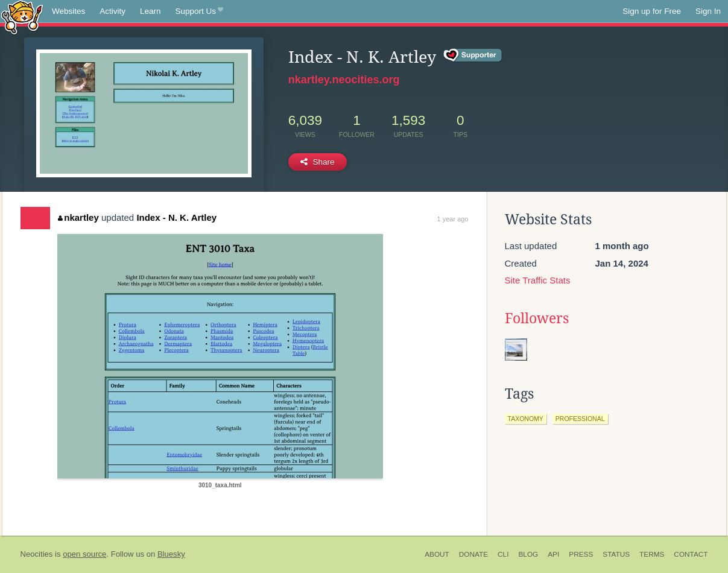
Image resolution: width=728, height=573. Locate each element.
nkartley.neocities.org (344, 80)
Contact (691, 554)
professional (580, 419)
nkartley (78, 217)
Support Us (199, 11)
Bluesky (171, 554)
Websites (68, 11)
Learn (150, 11)
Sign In (708, 11)
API (553, 554)
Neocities (37, 554)
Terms (652, 554)
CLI (503, 554)
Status (616, 554)
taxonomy (526, 419)
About (437, 554)
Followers (537, 318)
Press (581, 554)
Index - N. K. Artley (176, 217)
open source (84, 554)
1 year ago (453, 219)
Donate (473, 554)
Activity (112, 11)
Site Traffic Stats (538, 280)
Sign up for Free (652, 11)
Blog (528, 554)
